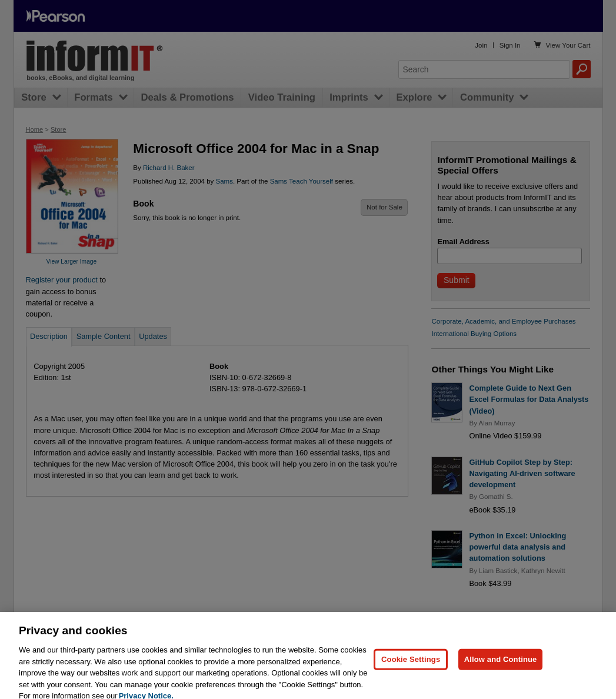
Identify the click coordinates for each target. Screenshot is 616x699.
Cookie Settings (411, 670)
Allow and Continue (501, 670)
